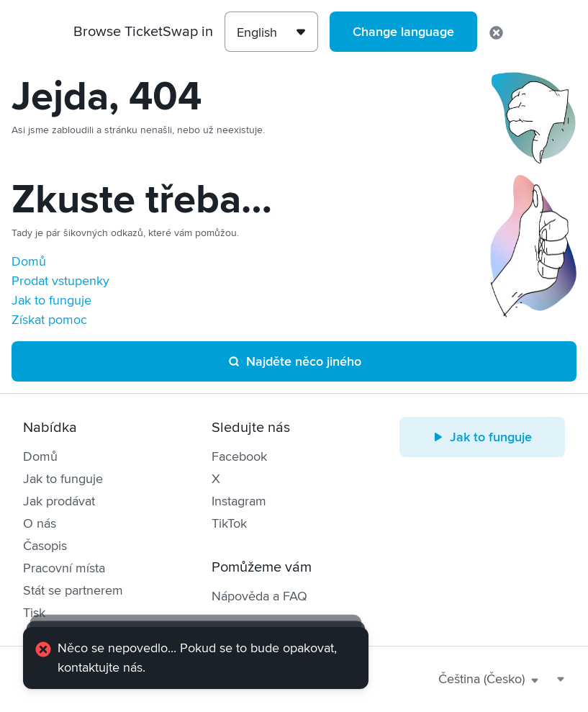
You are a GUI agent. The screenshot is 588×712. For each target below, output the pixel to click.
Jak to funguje (51, 300)
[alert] (196, 658)
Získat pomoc (49, 320)
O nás (40, 523)
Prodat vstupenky (60, 281)
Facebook (239, 456)
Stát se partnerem (73, 590)
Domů (29, 261)
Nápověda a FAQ (259, 596)
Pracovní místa (64, 568)
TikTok (229, 523)
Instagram (239, 501)
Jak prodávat (59, 501)
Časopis (45, 546)
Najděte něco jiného (294, 361)
